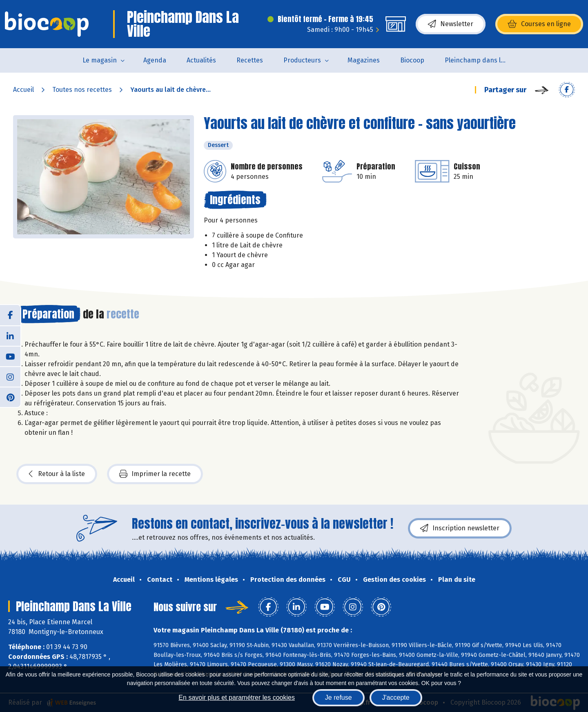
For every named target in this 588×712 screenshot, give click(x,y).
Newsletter (451, 24)
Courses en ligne (539, 24)
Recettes (250, 60)
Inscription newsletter (460, 528)
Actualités (201, 60)
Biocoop (412, 60)
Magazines (364, 60)
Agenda (155, 60)
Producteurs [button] (302, 60)
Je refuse (339, 698)
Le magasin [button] (100, 60)
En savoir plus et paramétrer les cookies (237, 698)
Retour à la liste (57, 474)
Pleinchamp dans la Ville (480, 60)
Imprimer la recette (155, 474)
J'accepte (396, 698)
